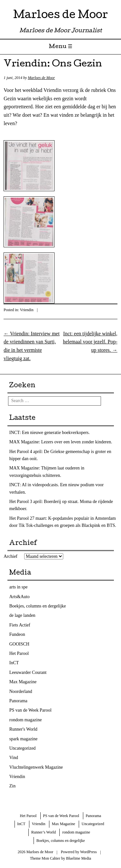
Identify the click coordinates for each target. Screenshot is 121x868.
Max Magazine (23, 682)
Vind (14, 758)
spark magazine (23, 739)
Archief (10, 556)
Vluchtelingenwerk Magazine (36, 767)
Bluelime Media (79, 858)
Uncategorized (23, 748)
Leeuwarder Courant (28, 672)
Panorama (18, 701)
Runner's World (23, 729)
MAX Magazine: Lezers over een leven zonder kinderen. (61, 442)
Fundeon (17, 634)
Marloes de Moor (60, 16)
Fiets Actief (20, 625)
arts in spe (19, 587)
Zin (12, 786)
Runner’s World (44, 832)
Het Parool (19, 653)
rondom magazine (26, 720)
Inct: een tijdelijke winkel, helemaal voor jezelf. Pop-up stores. (90, 342)
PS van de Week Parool (30, 710)
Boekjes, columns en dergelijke (38, 606)
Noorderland (21, 691)
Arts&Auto (20, 597)
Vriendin (27, 310)
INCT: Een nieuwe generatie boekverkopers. (50, 433)
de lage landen (22, 615)
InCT (14, 663)
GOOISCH (19, 644)
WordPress (88, 852)
